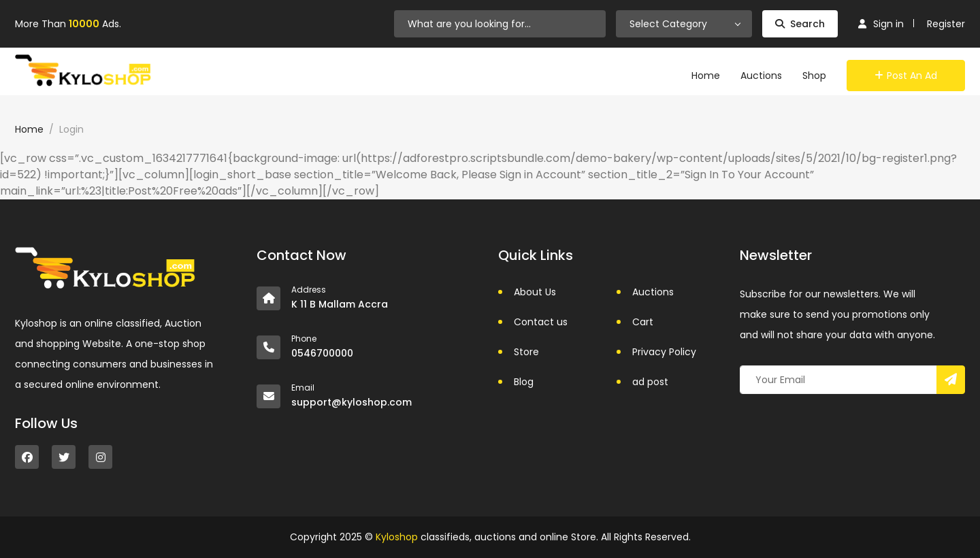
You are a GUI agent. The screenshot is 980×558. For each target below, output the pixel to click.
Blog (524, 382)
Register (946, 24)
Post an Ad (906, 76)
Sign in (881, 24)
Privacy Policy (664, 352)
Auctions (761, 76)
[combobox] (684, 24)
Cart (643, 322)
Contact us (541, 322)
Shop (814, 76)
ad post (650, 382)
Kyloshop (397, 537)
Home (706, 76)
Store (526, 352)
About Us (535, 292)
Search (800, 24)
